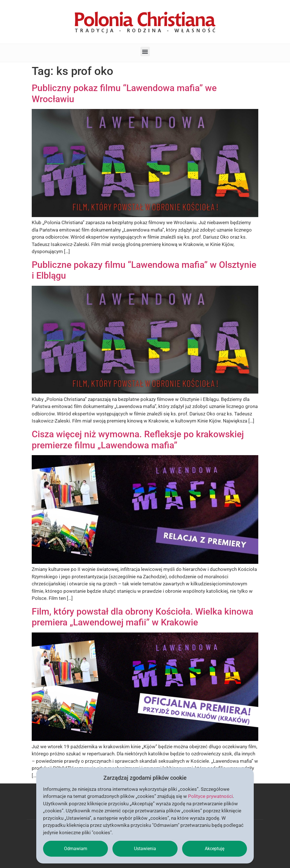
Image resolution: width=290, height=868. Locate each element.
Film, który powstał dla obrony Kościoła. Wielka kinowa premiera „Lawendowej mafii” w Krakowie (142, 617)
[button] (145, 52)
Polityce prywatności (210, 796)
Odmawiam (76, 849)
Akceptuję (215, 849)
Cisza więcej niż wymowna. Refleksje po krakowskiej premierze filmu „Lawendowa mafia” (138, 440)
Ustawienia (145, 849)
